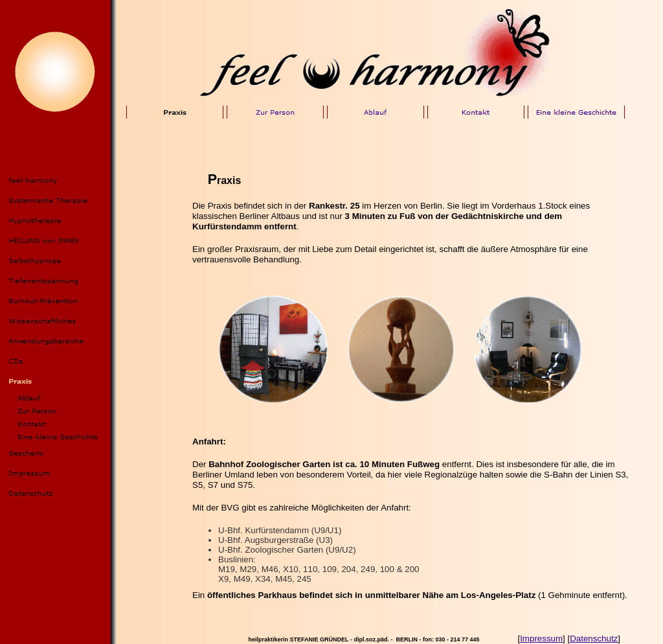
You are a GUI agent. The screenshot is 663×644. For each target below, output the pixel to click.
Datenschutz (594, 638)
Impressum (541, 638)
